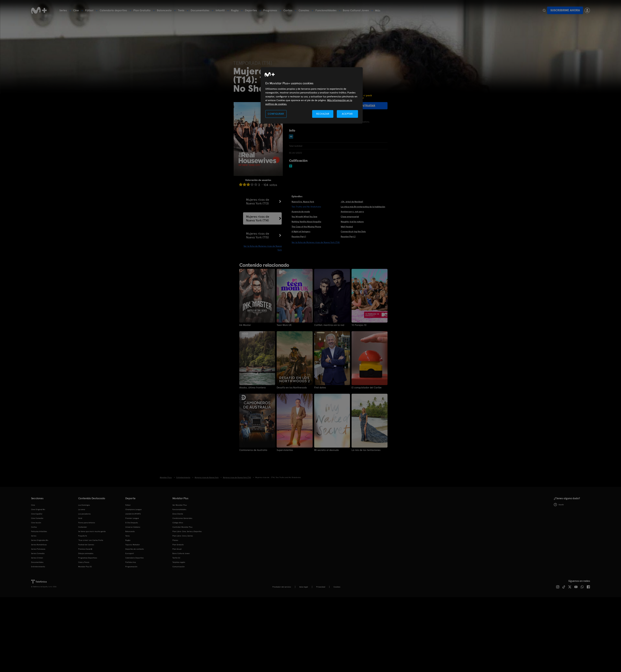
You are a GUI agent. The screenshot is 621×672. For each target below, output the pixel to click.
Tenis (181, 10)
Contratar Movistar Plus (182, 527)
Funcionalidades (326, 10)
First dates (320, 388)
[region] (312, 95)
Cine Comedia (37, 518)
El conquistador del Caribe (367, 388)
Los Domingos (84, 505)
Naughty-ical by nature (352, 222)
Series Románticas (39, 545)
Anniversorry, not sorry (352, 212)
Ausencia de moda (301, 212)
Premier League (132, 518)
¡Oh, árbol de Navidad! (352, 202)
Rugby (235, 10)
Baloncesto (164, 10)
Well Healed (347, 227)
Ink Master (245, 325)
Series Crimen (37, 558)
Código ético (178, 523)
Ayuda (559, 505)
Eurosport (130, 553)
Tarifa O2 (176, 558)
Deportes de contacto (135, 549)
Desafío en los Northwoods (292, 388)
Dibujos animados (86, 553)
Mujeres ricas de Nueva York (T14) (258, 218)
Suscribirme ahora (565, 10)
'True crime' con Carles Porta (91, 540)
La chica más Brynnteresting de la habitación (363, 207)
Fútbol (89, 10)
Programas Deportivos (88, 558)
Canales (304, 10)
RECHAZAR (323, 114)
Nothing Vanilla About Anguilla (306, 222)
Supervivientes (285, 450)
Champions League (133, 509)
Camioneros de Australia (253, 450)
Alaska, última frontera (252, 388)
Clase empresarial (350, 217)
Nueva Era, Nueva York (303, 202)
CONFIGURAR (276, 114)
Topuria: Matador (133, 545)
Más (378, 11)
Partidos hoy (131, 562)
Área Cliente (178, 514)
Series (63, 10)
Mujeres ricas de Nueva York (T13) (258, 201)
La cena (82, 509)
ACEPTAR (347, 114)
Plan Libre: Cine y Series (183, 536)
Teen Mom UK (284, 325)
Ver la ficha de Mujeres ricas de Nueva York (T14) (316, 242)
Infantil (220, 10)
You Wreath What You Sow (304, 217)
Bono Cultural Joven (356, 10)
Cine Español (37, 514)
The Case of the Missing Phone (306, 227)
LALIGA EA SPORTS (133, 514)
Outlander (83, 527)
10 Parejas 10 (359, 325)
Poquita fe (83, 536)
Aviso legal (304, 587)
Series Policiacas (38, 549)
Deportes (251, 10)
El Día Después (132, 523)
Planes (175, 540)
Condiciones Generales (182, 518)
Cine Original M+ (38, 509)
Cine (76, 10)
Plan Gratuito (142, 10)
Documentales (200, 10)
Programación (131, 567)
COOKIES (337, 587)
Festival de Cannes (86, 545)
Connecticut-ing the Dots (353, 231)
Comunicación (179, 567)
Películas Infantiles (39, 531)
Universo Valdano (133, 527)
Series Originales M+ (40, 540)
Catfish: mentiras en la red (329, 325)
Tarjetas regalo (179, 562)
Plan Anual (177, 549)
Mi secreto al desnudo (327, 450)
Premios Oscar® (85, 549)
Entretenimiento (38, 567)
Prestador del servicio (282, 587)
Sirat (80, 518)
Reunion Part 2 (348, 237)
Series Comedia (38, 553)
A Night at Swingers (301, 231)
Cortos (288, 10)
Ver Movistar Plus (180, 505)
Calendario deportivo (113, 10)
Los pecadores (84, 514)
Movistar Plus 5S (85, 567)
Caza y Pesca (84, 562)
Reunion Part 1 (299, 237)
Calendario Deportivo (134, 558)
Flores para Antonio (87, 523)
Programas (270, 10)
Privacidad (321, 587)
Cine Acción (36, 523)
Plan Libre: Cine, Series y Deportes (187, 531)
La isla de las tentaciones (366, 450)
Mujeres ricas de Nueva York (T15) (258, 235)
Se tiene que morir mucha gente (92, 531)
